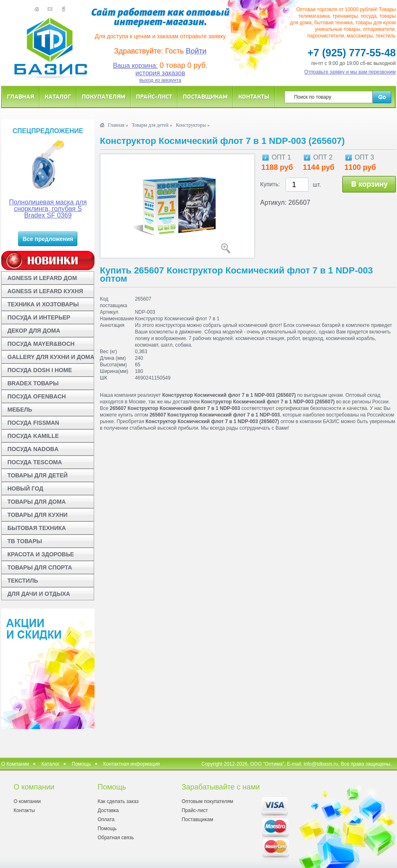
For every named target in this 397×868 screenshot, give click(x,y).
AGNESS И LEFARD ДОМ (42, 278)
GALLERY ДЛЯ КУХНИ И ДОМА (51, 357)
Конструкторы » (193, 125)
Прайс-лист (154, 96)
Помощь (81, 764)
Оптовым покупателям (207, 801)
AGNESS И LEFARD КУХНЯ (45, 291)
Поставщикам (205, 96)
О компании (27, 801)
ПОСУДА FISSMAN (33, 423)
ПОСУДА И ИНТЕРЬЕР (39, 317)
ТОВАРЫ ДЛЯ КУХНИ (37, 515)
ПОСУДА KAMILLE (33, 436)
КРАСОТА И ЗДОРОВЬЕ (41, 554)
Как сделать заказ (118, 801)
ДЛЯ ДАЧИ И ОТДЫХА (39, 594)
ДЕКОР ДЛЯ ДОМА (34, 331)
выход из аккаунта (160, 80)
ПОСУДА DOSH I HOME (40, 370)
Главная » (118, 125)
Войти (196, 51)
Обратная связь (115, 838)
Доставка (108, 810)
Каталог (58, 96)
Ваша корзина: (135, 66)
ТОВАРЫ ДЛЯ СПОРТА (40, 567)
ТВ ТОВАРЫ (25, 541)
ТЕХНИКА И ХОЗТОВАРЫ (43, 304)
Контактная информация (132, 764)
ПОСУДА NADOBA (33, 449)
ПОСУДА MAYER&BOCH (41, 344)
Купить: (270, 184)
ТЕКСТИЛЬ (23, 581)
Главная (21, 96)
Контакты (254, 96)
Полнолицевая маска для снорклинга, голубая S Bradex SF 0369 (48, 209)
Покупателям (104, 96)
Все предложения (48, 239)
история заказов (160, 73)
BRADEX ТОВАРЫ (33, 383)
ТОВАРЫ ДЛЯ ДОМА (37, 502)
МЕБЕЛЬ (20, 410)
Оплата (106, 819)
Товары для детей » (152, 125)
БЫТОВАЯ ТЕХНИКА (37, 528)
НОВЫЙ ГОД (25, 488)
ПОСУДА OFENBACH (37, 396)
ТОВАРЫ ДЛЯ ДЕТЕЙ (38, 475)
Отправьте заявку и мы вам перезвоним (350, 72)
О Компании (15, 764)
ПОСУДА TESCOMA (35, 462)
